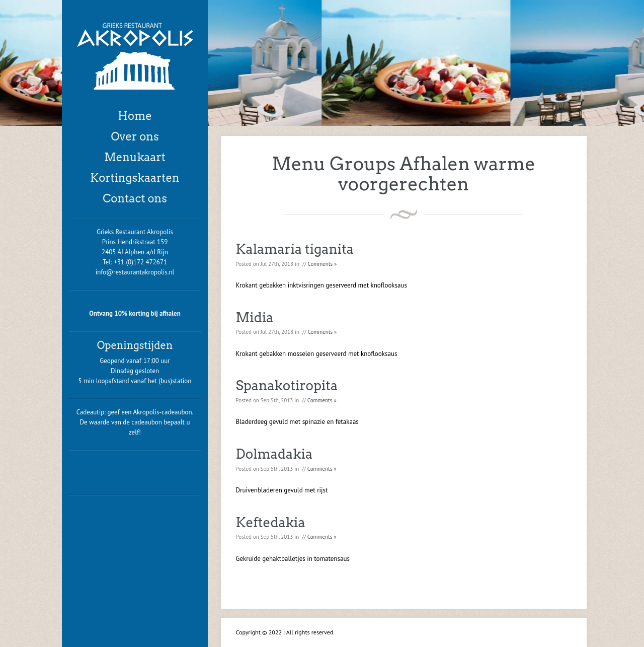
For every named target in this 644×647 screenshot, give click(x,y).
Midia (255, 317)
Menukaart (135, 157)
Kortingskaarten (135, 178)
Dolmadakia (274, 454)
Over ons (135, 136)
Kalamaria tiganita (295, 249)
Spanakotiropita (287, 385)
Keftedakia (271, 522)
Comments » (323, 264)
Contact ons (135, 198)
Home (135, 116)
